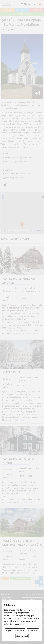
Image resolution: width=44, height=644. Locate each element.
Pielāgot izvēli (22, 636)
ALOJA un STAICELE (22, 14)
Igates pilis (11, 372)
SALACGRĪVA (22, 10)
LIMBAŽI (37, 10)
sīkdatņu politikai (17, 624)
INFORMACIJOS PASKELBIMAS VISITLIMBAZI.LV (7, 597)
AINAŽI (7, 10)
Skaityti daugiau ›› (32, 333)
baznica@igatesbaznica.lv (15, 178)
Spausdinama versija (21, 579)
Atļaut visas (33, 630)
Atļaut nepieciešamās (15, 630)
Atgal (6, 579)
